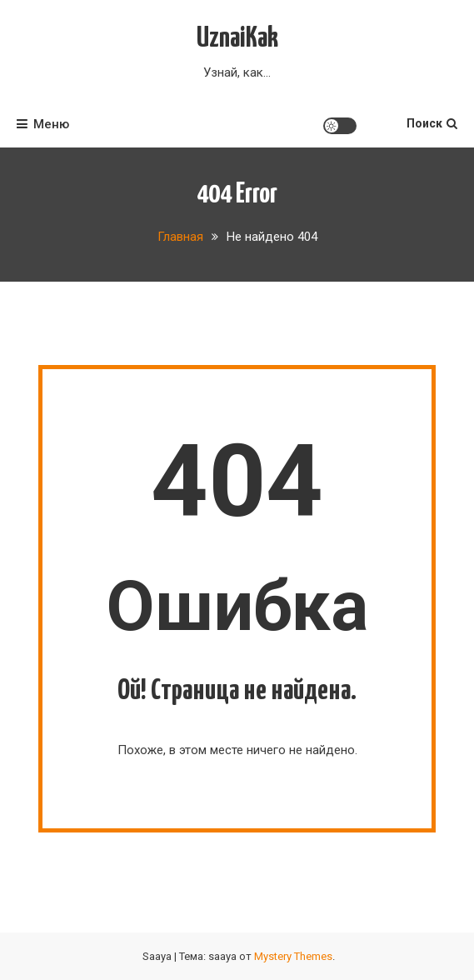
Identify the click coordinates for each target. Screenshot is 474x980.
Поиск (432, 123)
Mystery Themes (293, 956)
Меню (43, 124)
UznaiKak (237, 39)
